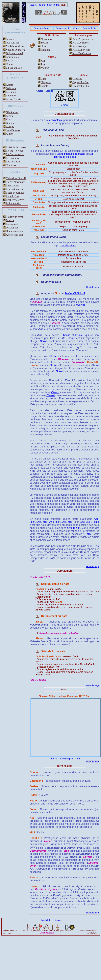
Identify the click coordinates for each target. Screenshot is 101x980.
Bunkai (10, 123)
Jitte (43, 64)
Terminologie (90, 28)
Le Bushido (12, 158)
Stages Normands (16, 182)
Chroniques (12, 57)
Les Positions (68, 246)
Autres (10, 134)
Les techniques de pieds (73, 155)
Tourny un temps (15, 217)
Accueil (33, 5)
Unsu (44, 46)
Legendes (11, 96)
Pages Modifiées (15, 193)
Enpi (43, 79)
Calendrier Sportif (16, 178)
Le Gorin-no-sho (15, 154)
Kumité (10, 127)
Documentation (14, 231)
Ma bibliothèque (15, 46)
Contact (10, 64)
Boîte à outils (13, 203)
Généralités (12, 112)
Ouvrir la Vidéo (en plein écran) (65, 759)
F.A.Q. (10, 60)
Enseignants (13, 224)
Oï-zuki (55, 392)
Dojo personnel (14, 53)
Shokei (79, 335)
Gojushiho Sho (81, 86)
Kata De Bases (81, 43)
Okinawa (11, 88)
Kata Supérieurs (81, 50)
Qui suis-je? (12, 43)
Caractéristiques (42, 28)
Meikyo (45, 68)
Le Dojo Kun (13, 162)
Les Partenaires (14, 189)
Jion (63, 5)
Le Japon (11, 92)
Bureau (10, 220)
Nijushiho (46, 39)
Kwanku (80, 305)
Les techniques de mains (71, 154)
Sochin (45, 43)
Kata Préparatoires (83, 39)
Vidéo (76, 28)
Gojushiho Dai (80, 82)
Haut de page (93, 287)
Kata (8, 119)
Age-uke (54, 522)
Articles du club (15, 235)
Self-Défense (13, 130)
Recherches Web (15, 200)
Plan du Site (13, 196)
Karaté (10, 85)
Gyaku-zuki (41, 522)
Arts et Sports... (15, 99)
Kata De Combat (82, 53)
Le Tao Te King (15, 151)
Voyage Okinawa (15, 50)
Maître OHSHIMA (75, 293)
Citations (11, 165)
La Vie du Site (14, 68)
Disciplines (12, 228)
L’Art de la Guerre (16, 147)
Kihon (9, 116)
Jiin (43, 61)
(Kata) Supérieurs (49, 5)
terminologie (56, 120)
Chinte (44, 86)
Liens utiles (12, 185)
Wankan (45, 50)
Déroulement (62, 28)
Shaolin (66, 335)
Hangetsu (46, 82)
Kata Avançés (80, 46)
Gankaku (77, 79)
